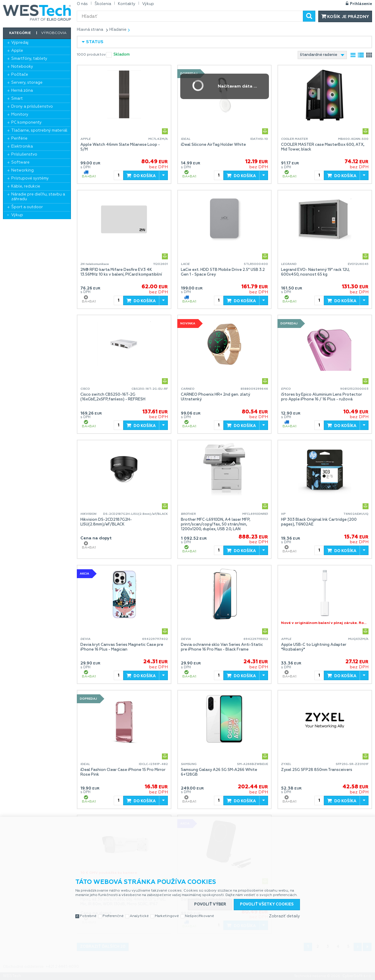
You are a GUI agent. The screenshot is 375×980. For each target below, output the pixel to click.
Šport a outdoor (27, 207)
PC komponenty (26, 123)
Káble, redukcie (26, 186)
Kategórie (20, 33)
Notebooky (22, 67)
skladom (122, 55)
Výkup (17, 215)
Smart (17, 99)
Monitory (20, 115)
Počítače (20, 75)
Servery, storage (27, 83)
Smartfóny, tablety (29, 59)
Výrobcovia (54, 33)
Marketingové (167, 916)
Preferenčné (113, 916)
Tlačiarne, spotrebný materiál (39, 131)
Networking (22, 170)
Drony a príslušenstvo (32, 107)
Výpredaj (20, 43)
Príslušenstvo (24, 155)
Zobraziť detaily (284, 916)
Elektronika (22, 147)
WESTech (37, 13)
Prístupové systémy (30, 178)
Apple (17, 51)
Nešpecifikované (199, 916)
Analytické (139, 916)
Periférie (19, 139)
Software (20, 162)
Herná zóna (22, 91)
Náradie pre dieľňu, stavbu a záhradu (38, 197)
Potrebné (88, 916)
